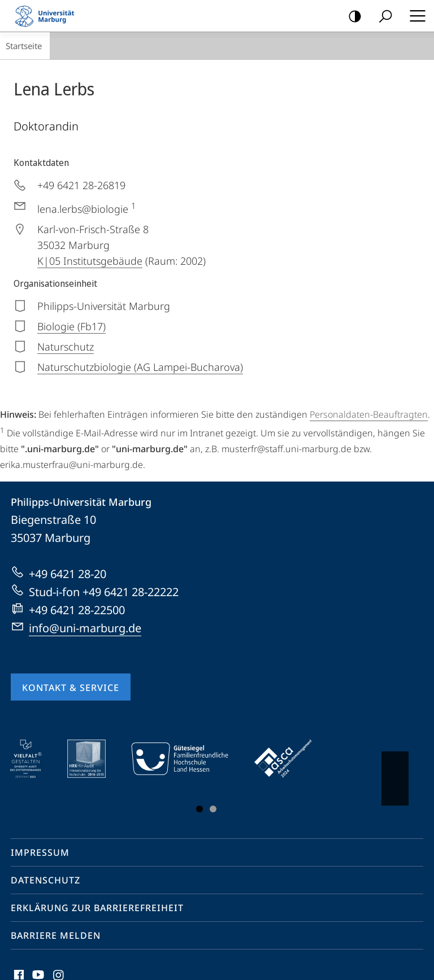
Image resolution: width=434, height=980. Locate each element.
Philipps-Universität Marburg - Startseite (48, 16)
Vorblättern (394, 773)
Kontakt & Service (71, 688)
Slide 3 (213, 809)
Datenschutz (45, 880)
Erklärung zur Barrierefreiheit (97, 908)
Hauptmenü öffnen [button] (414, 16)
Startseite (24, 46)
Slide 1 (199, 809)
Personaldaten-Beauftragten (369, 414)
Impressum (40, 852)
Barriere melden (56, 935)
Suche (382, 17)
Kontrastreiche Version (351, 17)
